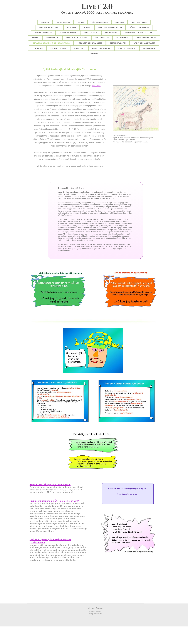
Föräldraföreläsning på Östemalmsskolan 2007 (54, 501)
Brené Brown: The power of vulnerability (50, 485)
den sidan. (96, 86)
